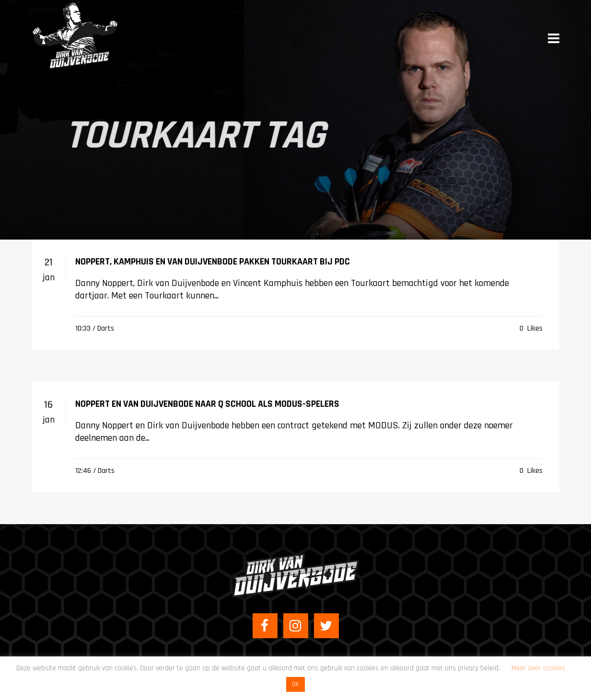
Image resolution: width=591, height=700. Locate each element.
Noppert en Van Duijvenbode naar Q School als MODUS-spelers (207, 404)
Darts (106, 328)
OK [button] (295, 684)
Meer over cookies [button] (538, 668)
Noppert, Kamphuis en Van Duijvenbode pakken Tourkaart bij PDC (213, 262)
